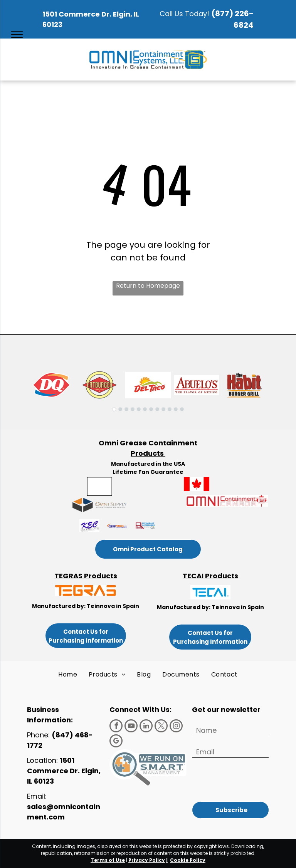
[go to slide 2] (120, 409)
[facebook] (116, 727)
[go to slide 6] (145, 409)
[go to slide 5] (139, 409)
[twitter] (161, 727)
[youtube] (131, 727)
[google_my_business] (116, 742)
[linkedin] (146, 727)
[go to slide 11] (176, 409)
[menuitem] (68, 675)
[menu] (17, 34)
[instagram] (176, 727)
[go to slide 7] (151, 409)
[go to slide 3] (126, 409)
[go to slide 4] (133, 409)
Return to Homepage (148, 286)
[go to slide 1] (114, 409)
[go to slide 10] (170, 409)
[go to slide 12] (182, 409)
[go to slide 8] (157, 409)
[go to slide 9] (163, 409)
